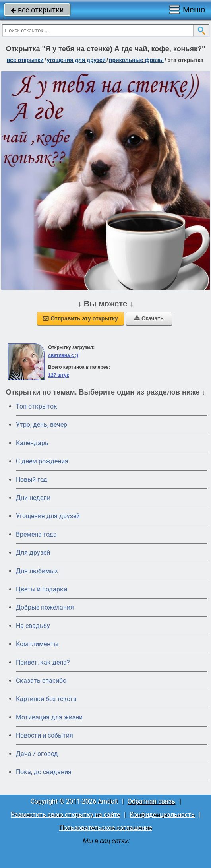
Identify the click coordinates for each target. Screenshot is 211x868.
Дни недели (33, 498)
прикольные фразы (136, 60)
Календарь (32, 443)
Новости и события (45, 735)
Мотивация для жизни (49, 717)
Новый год (32, 480)
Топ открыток (37, 406)
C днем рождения (42, 461)
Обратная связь (151, 801)
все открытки (37, 10)
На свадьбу (33, 626)
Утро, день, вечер (42, 425)
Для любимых (37, 571)
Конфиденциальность (162, 815)
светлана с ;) (63, 355)
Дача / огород (37, 754)
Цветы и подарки (42, 589)
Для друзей (33, 553)
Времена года (36, 534)
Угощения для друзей (48, 516)
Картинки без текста (46, 699)
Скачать (149, 318)
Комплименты (37, 644)
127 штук (58, 375)
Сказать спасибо (41, 681)
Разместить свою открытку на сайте (65, 815)
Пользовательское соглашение (105, 828)
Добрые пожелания (45, 607)
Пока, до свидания (44, 772)
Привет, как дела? (43, 662)
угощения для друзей (76, 60)
